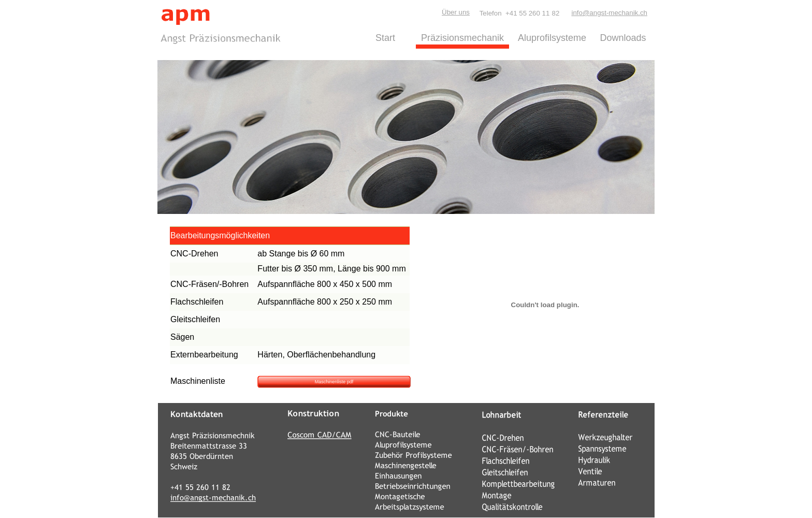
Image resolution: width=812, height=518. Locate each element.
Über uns (456, 12)
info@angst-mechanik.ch (609, 13)
